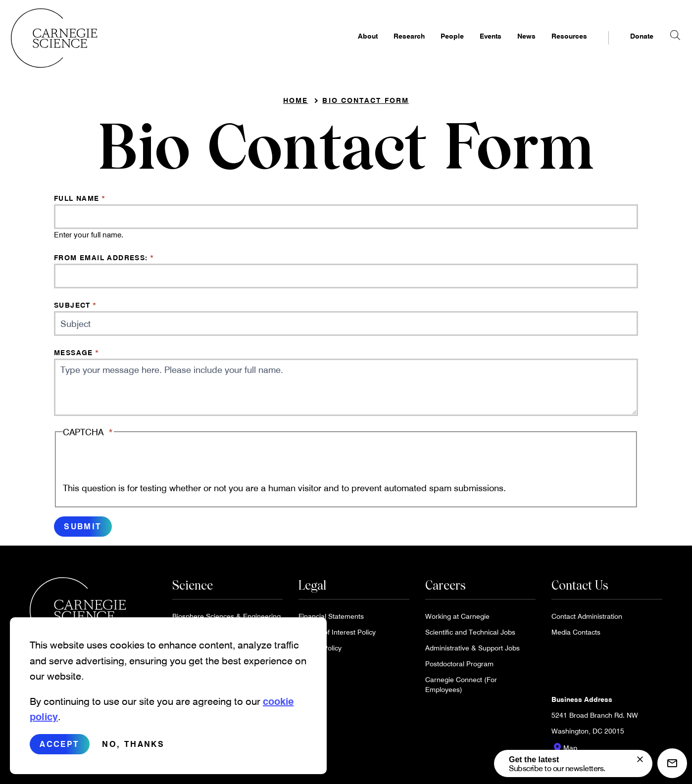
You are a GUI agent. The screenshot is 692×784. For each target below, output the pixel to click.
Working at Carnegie (457, 620)
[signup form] (640, 759)
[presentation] (138, 465)
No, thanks (133, 744)
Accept (59, 744)
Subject (72, 309)
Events (472, 48)
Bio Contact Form (366, 104)
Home (296, 104)
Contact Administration (587, 620)
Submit (83, 530)
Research (390, 48)
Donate (623, 48)
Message (74, 356)
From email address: (101, 261)
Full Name (77, 202)
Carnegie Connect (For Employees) (461, 688)
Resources (550, 48)
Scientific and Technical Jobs (470, 636)
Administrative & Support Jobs (472, 652)
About (349, 48)
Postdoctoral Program (459, 668)
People (433, 48)
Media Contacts (576, 636)
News (508, 48)
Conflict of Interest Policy (337, 636)
